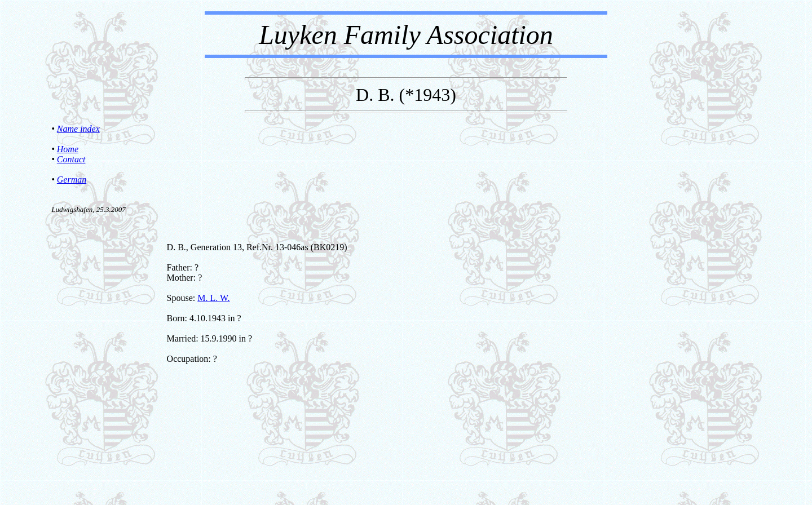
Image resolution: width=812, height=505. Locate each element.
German (72, 180)
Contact (71, 159)
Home (68, 149)
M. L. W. (213, 298)
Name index (78, 129)
